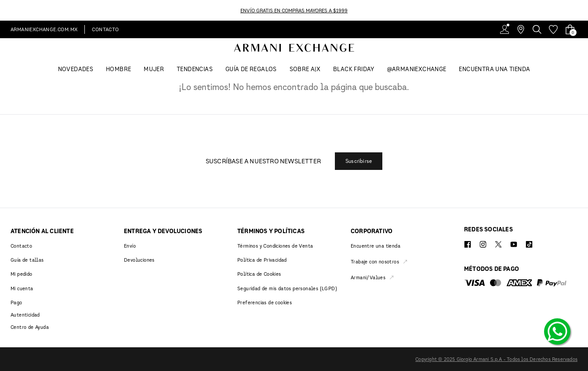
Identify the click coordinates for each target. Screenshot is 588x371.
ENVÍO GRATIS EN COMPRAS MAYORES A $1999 (294, 10)
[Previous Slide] (5, 10)
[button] (359, 161)
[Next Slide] (583, 10)
